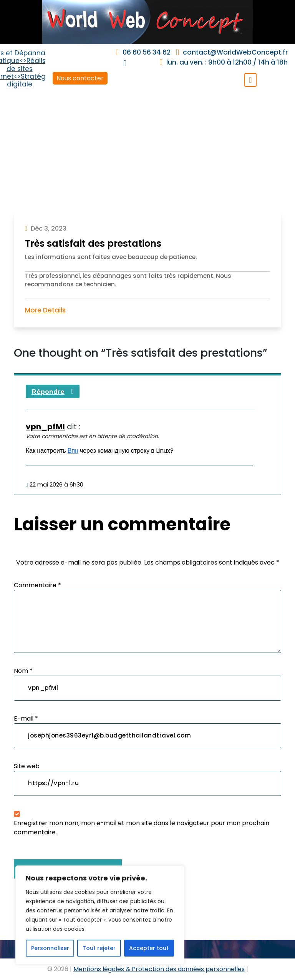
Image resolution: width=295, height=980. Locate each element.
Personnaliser (50, 948)
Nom (23, 671)
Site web (27, 766)
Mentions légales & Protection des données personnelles (159, 969)
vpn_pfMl (45, 427)
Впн (73, 451)
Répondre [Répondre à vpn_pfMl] (48, 391)
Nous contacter (80, 78)
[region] (100, 915)
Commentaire (37, 585)
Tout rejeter (99, 948)
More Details (45, 310)
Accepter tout (149, 948)
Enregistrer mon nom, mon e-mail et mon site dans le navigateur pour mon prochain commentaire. (142, 828)
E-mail (26, 718)
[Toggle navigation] (250, 80)
